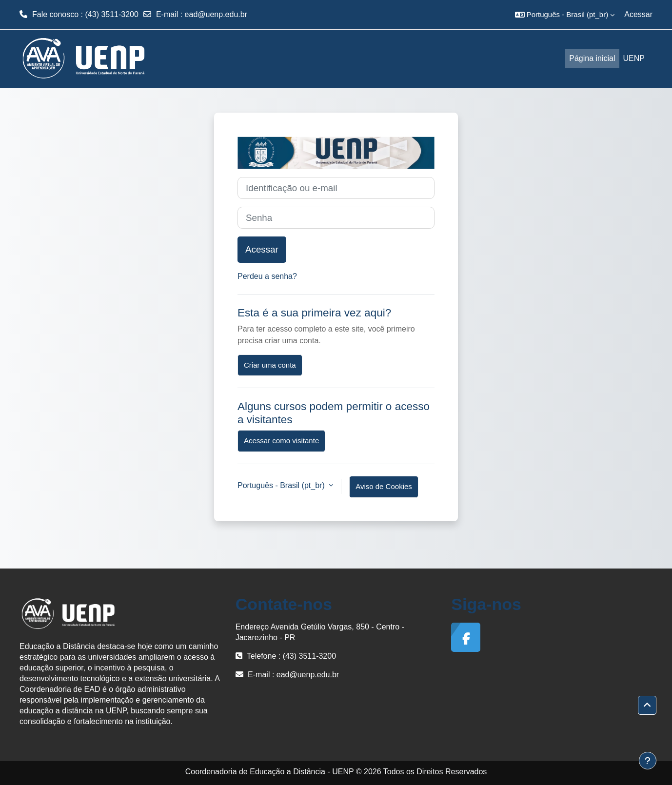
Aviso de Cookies (384, 486)
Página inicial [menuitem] (592, 58)
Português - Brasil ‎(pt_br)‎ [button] (282, 485)
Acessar (638, 14)
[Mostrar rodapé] (648, 761)
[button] (565, 15)
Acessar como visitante (281, 441)
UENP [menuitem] (634, 58)
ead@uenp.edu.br (216, 14)
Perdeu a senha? (267, 276)
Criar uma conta (270, 365)
